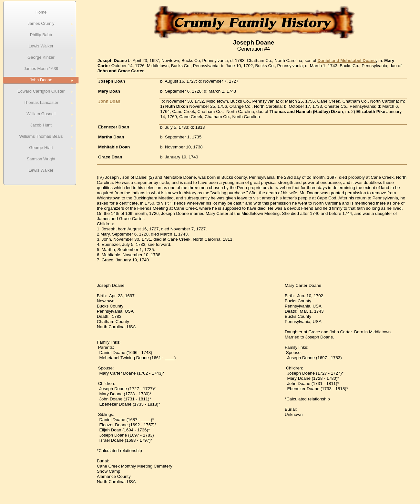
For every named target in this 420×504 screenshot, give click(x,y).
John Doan (109, 101)
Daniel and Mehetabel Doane (346, 60)
